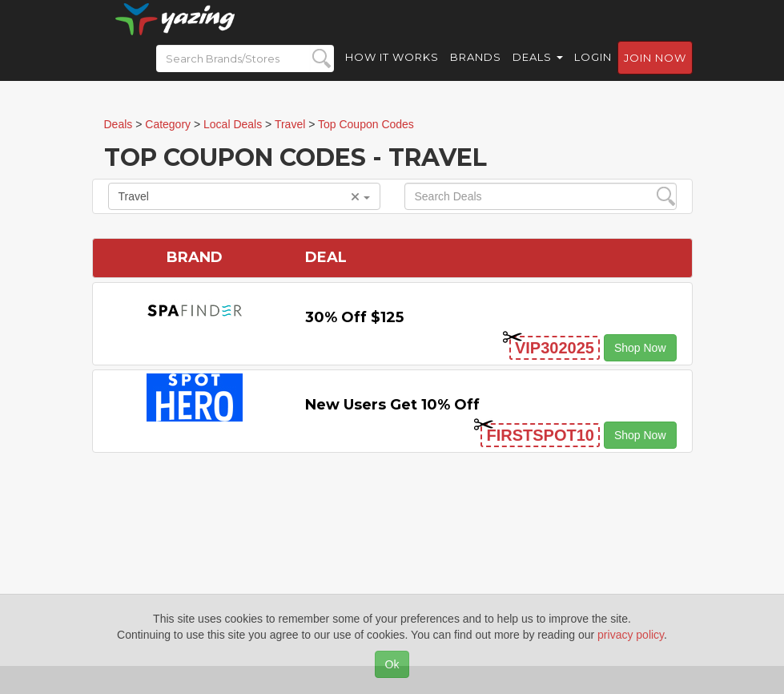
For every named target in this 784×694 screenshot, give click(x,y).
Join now (655, 73)
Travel (244, 196)
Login (593, 72)
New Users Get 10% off (392, 405)
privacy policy (631, 635)
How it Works (392, 72)
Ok (392, 664)
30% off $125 (354, 317)
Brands (476, 72)
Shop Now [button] (640, 348)
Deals (538, 72)
